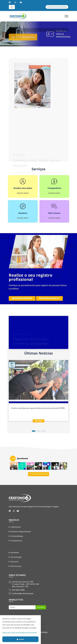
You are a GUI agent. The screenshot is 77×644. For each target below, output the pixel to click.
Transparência (16, 541)
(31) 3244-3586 (18, 590)
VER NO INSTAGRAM (38, 474)
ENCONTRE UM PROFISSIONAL (57, 7)
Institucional (16, 527)
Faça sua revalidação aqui (23, 40)
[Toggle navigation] (12, 7)
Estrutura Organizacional (21, 532)
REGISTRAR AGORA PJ (49, 298)
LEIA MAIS (38, 421)
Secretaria (15, 553)
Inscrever (41, 607)
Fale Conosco (16, 566)
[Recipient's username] (22, 607)
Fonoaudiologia (17, 536)
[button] (14, 466)
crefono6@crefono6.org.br (23, 594)
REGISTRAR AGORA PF (22, 298)
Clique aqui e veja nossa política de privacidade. (20, 633)
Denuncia (14, 562)
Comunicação (16, 557)
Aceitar (20, 639)
